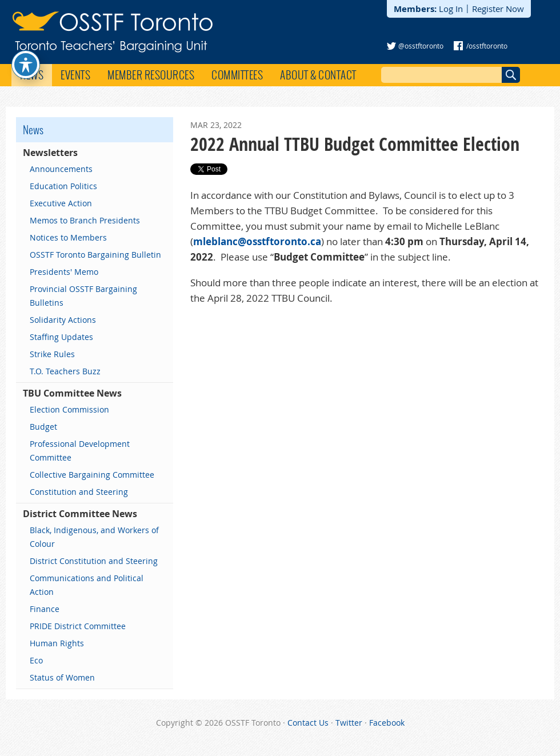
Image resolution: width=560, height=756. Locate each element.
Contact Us (308, 723)
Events (75, 75)
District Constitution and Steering (94, 561)
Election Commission (69, 409)
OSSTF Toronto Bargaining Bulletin (95, 255)
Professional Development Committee (80, 451)
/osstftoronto (487, 46)
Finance (45, 609)
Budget (43, 427)
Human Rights (57, 643)
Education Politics (63, 186)
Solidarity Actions (63, 320)
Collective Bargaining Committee (92, 475)
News (32, 75)
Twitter (349, 723)
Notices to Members (68, 237)
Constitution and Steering (79, 492)
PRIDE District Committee (78, 626)
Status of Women (62, 677)
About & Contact (318, 75)
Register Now (498, 9)
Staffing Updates (61, 337)
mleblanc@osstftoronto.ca (257, 241)
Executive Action (61, 203)
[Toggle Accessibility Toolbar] (26, 46)
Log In (451, 9)
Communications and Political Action (87, 585)
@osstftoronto (421, 46)
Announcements (61, 169)
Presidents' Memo (64, 272)
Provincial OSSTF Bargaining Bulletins (83, 296)
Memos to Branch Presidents (85, 220)
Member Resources (151, 75)
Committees (237, 75)
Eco (36, 660)
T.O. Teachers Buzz (65, 371)
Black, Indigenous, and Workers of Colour (94, 537)
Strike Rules (52, 354)
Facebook (387, 723)
